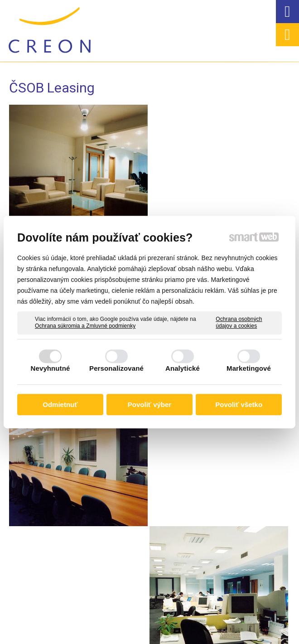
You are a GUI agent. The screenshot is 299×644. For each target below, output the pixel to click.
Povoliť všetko (239, 404)
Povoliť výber (149, 404)
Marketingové (249, 368)
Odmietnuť (60, 404)
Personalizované (116, 368)
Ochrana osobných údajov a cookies (239, 323)
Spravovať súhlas (146, 632)
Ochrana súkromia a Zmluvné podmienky (85, 326)
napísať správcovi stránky (161, 624)
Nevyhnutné (51, 368)
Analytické (183, 368)
